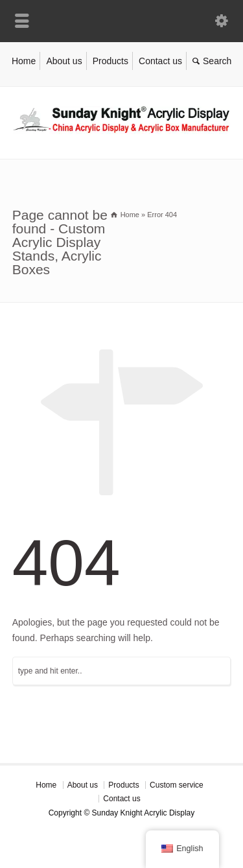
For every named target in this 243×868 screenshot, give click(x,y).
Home (24, 61)
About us (64, 61)
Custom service (177, 785)
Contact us (160, 61)
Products (110, 61)
